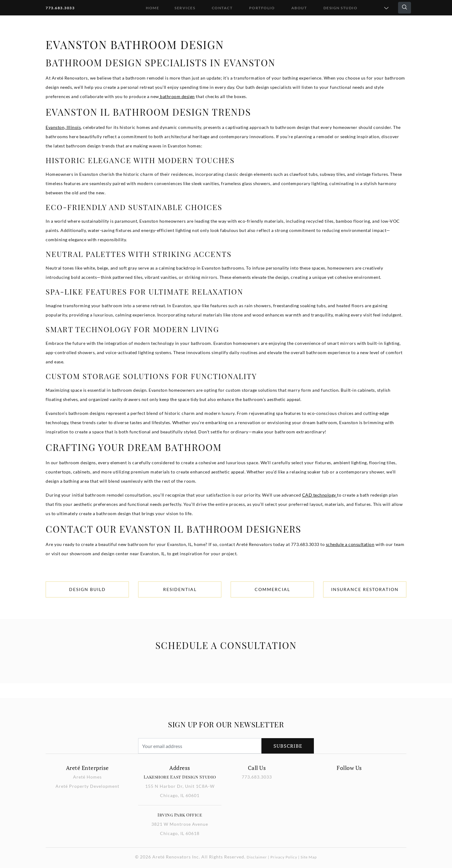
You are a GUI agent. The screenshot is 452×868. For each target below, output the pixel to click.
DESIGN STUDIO (341, 8)
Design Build (87, 589)
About (299, 8)
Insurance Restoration (365, 589)
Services (185, 8)
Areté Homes (87, 777)
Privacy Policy (284, 857)
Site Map (309, 857)
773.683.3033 (60, 8)
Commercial (272, 589)
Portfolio (262, 8)
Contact (222, 8)
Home (152, 8)
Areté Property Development (87, 786)
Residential (180, 589)
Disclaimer (257, 857)
